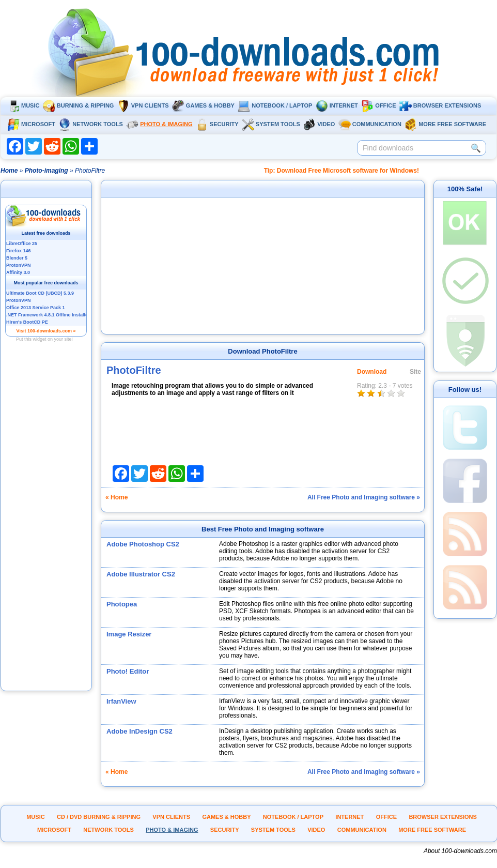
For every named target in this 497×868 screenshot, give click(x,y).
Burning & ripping (79, 105)
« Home (117, 497)
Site (415, 372)
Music (23, 105)
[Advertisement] (46, 534)
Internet (337, 105)
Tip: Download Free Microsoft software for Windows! (341, 171)
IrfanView (121, 701)
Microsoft (31, 124)
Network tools (91, 124)
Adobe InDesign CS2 (139, 731)
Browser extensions (440, 105)
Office (378, 105)
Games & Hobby (203, 105)
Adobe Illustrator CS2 (141, 574)
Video (319, 124)
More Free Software (445, 124)
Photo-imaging (46, 171)
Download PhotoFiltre (262, 351)
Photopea (122, 604)
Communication (370, 124)
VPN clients (143, 105)
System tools (271, 124)
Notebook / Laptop (275, 105)
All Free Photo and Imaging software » (364, 497)
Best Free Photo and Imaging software (263, 529)
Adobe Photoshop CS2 (143, 544)
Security (217, 124)
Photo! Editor (128, 671)
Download (372, 372)
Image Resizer (129, 634)
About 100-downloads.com (460, 851)
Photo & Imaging (159, 124)
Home (9, 171)
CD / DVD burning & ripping (99, 817)
